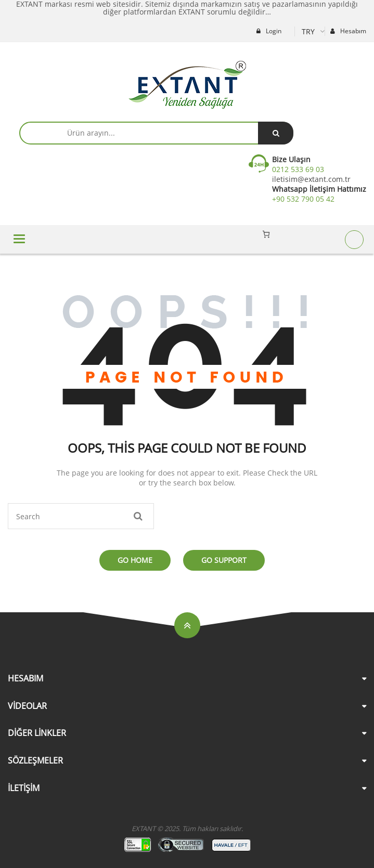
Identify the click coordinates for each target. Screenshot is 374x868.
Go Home (135, 560)
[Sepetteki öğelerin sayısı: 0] (266, 234)
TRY (308, 31)
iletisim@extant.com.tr (311, 179)
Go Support (224, 560)
